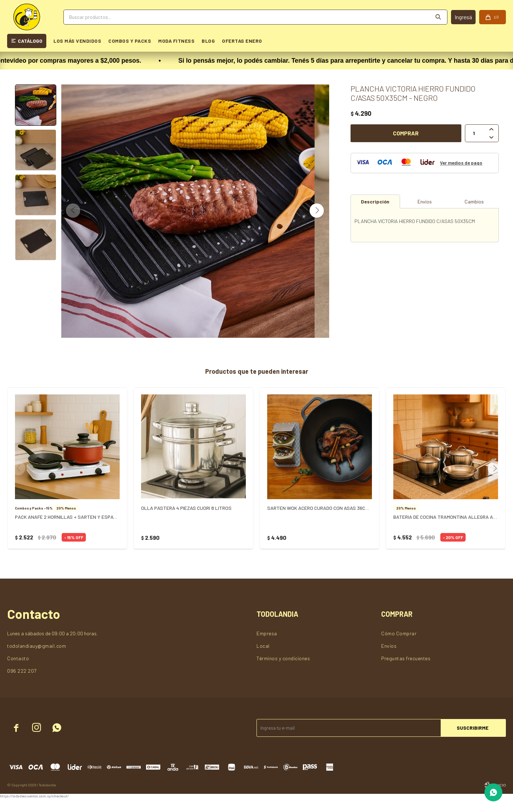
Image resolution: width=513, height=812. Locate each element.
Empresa (267, 647)
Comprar (406, 133)
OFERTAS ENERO (242, 41)
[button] (317, 217)
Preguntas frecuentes (406, 672)
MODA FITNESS (176, 41)
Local (263, 660)
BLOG (208, 41)
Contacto (18, 672)
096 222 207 (22, 685)
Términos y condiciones (283, 672)
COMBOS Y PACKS (130, 41)
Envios (389, 660)
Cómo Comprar (399, 647)
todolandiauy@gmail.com (37, 660)
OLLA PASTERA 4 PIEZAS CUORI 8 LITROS (186, 522)
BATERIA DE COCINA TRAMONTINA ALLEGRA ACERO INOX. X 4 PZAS (446, 531)
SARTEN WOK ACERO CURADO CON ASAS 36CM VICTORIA (320, 522)
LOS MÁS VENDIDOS (77, 41)
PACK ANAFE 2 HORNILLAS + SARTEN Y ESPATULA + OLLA (67, 531)
